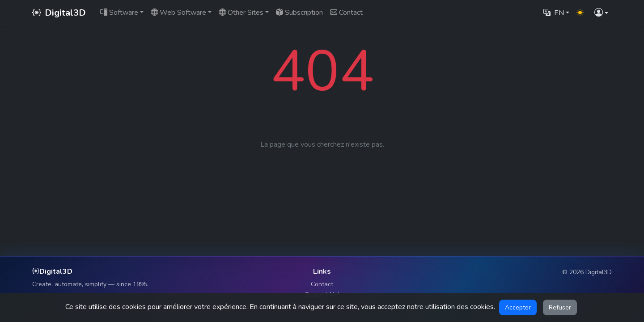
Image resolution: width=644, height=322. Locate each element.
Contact (322, 284)
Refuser (560, 307)
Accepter (518, 307)
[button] (601, 13)
